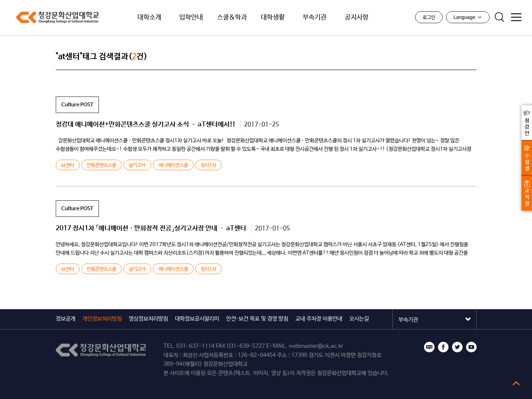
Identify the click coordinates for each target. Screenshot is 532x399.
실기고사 (137, 165)
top (516, 383)
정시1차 (208, 165)
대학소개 (149, 18)
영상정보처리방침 (148, 319)
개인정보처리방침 (102, 319)
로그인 (429, 18)
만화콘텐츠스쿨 (101, 165)
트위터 (457, 347)
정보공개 (66, 319)
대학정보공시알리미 (197, 319)
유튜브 (471, 347)
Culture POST (77, 105)
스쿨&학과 (232, 18)
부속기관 (315, 18)
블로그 (429, 347)
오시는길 (359, 319)
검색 (499, 17)
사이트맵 (516, 17)
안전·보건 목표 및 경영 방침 (257, 319)
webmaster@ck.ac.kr (316, 346)
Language (468, 17)
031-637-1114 (195, 346)
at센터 (68, 165)
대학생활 (273, 18)
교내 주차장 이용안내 (319, 319)
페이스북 (443, 347)
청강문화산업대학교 (52, 18)
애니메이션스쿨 (173, 165)
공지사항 (357, 18)
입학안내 (191, 18)
